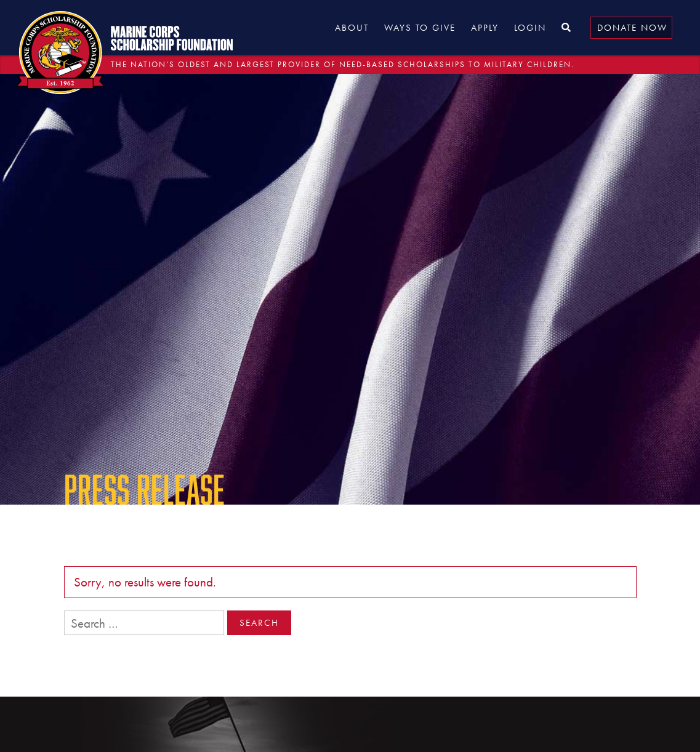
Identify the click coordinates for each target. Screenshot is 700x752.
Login (530, 28)
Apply (485, 28)
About (352, 28)
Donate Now (632, 28)
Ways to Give (420, 28)
